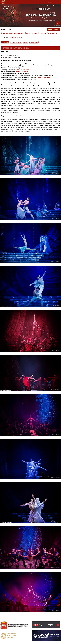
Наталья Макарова (22, 72)
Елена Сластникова (44, 78)
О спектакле (5, 42)
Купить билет (53, 29)
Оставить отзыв (34, 42)
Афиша (50, 2)
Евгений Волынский (16, 38)
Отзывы (25, 42)
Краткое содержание (16, 42)
